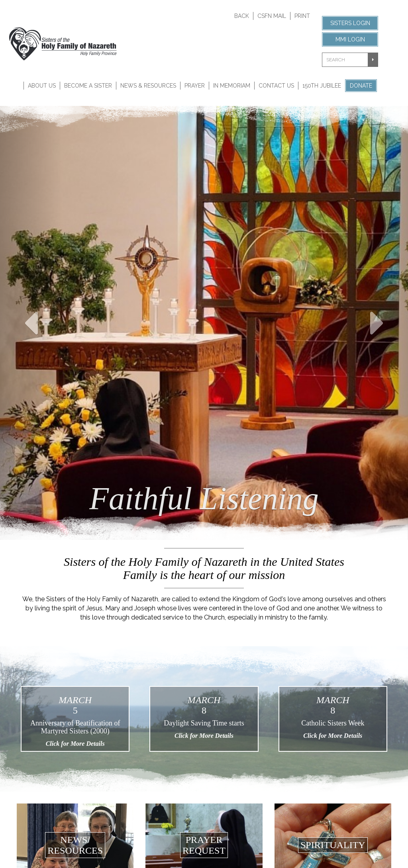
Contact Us (276, 86)
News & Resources (148, 86)
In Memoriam (232, 86)
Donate (361, 86)
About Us (42, 86)
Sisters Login (350, 23)
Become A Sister (88, 86)
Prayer (195, 86)
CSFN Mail (272, 16)
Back (242, 16)
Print (302, 16)
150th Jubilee (322, 86)
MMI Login (350, 39)
